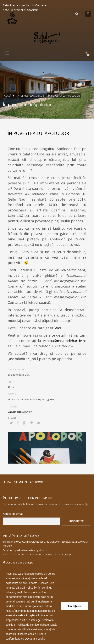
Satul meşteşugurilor (20, 412)
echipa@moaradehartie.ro (65, 341)
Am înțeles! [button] (75, 606)
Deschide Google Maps (18, 563)
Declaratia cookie (35, 639)
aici (58, 328)
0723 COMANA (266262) (29, 542)
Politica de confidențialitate (33, 625)
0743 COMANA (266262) (57, 542)
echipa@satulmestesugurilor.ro (29, 550)
